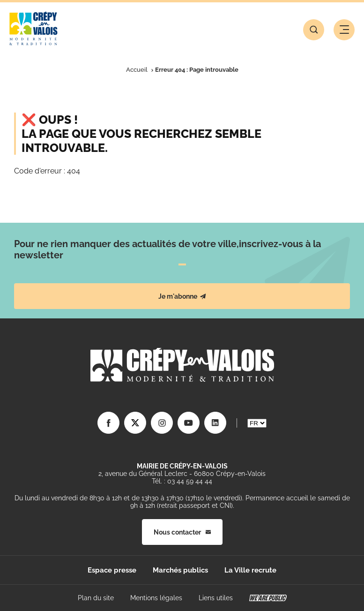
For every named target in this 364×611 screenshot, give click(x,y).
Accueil (137, 70)
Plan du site (96, 598)
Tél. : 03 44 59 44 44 (182, 481)
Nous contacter (182, 532)
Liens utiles (216, 598)
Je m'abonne (182, 296)
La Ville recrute (250, 570)
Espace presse (112, 570)
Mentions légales (156, 598)
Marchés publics (180, 570)
